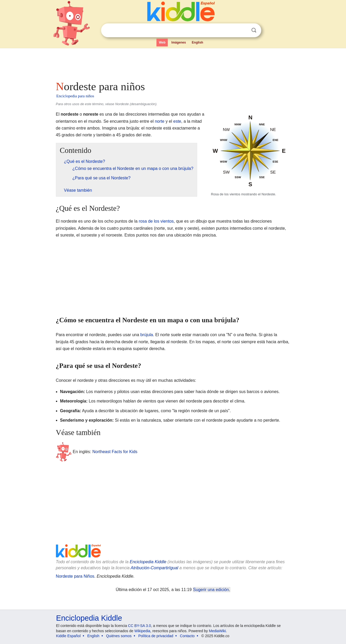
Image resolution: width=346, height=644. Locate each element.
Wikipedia (142, 631)
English (198, 42)
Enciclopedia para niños (75, 96)
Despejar (243, 30)
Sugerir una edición (211, 590)
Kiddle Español (68, 636)
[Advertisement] (173, 63)
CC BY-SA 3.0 (140, 626)
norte (160, 121)
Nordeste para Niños (75, 576)
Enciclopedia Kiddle (148, 562)
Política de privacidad (156, 636)
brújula (147, 335)
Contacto (187, 636)
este (177, 121)
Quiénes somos (119, 636)
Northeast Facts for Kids (115, 452)
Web (162, 42)
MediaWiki (217, 631)
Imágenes (179, 42)
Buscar (254, 30)
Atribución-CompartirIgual (154, 568)
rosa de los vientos (156, 221)
